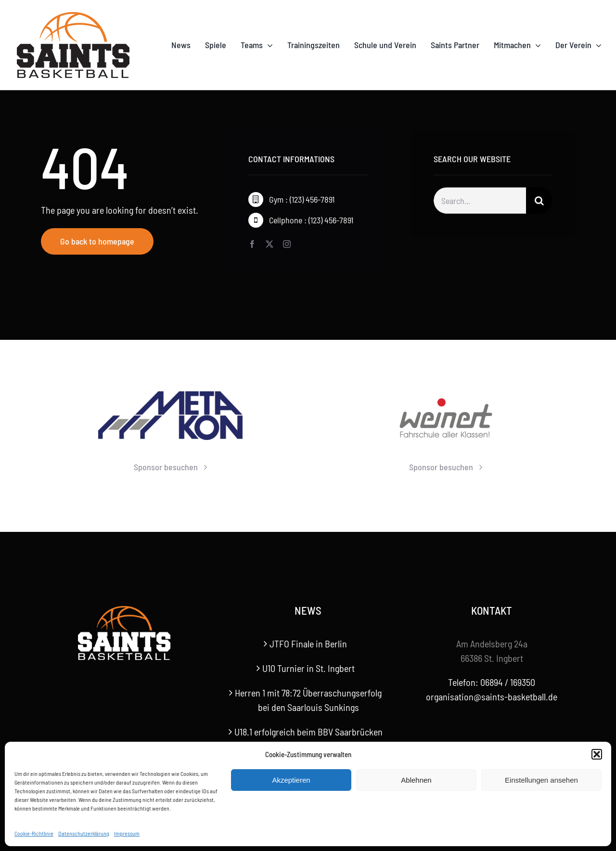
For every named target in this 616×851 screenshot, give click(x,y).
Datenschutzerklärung (84, 833)
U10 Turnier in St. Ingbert (308, 668)
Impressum (127, 833)
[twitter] (269, 244)
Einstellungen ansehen (541, 780)
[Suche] (539, 202)
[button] (597, 754)
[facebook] (252, 244)
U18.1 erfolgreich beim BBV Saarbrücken (308, 732)
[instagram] (287, 244)
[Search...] (480, 202)
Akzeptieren (291, 780)
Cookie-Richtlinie (34, 833)
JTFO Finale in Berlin (308, 644)
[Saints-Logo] (73, 14)
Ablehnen (416, 780)
